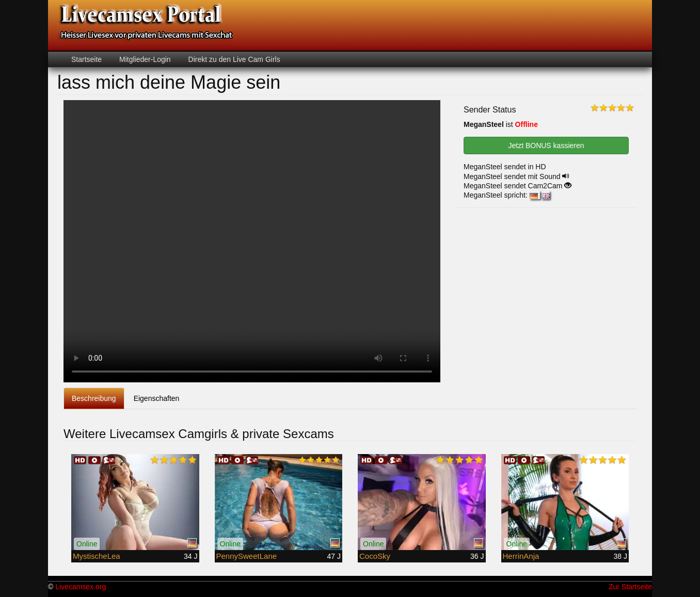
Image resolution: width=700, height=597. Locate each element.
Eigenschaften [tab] (157, 398)
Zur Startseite (630, 587)
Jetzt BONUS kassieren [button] (546, 146)
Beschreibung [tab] (94, 398)
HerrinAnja (521, 556)
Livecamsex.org (81, 587)
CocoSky (375, 556)
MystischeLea (97, 556)
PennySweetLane (247, 556)
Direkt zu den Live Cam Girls (233, 59)
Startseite (86, 59)
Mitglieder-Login (144, 59)
